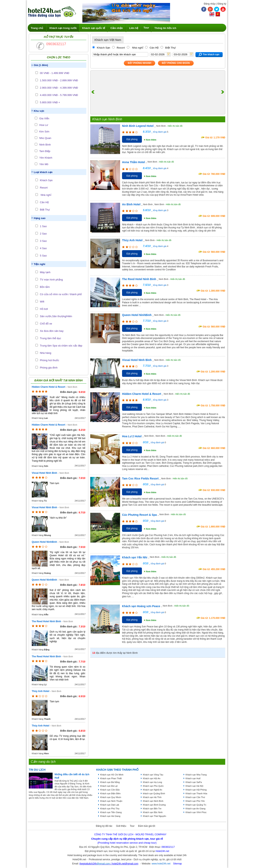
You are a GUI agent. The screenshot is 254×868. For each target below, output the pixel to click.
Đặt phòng (132, 139)
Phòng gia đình (49, 368)
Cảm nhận (117, 28)
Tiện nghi (39, 264)
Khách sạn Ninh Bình (153, 801)
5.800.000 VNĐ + (50, 102)
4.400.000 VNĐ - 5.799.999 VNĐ (59, 95)
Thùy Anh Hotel (40, 691)
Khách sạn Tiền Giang (111, 812)
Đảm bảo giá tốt (147, 826)
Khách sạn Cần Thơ (195, 797)
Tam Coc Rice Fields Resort (140, 479)
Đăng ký (222, 4)
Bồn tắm (45, 287)
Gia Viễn (44, 118)
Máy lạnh (45, 272)
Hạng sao (40, 218)
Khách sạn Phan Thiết (111, 778)
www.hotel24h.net (161, 864)
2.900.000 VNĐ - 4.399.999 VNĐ (59, 88)
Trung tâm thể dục (51, 338)
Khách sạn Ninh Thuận (111, 801)
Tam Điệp (45, 151)
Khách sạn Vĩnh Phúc (196, 812)
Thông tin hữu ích (165, 28)
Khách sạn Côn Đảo (110, 790)
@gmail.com (103, 864)
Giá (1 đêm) (41, 65)
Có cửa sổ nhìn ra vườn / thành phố (61, 294)
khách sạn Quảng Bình (154, 793)
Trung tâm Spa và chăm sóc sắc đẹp (61, 346)
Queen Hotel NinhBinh (44, 542)
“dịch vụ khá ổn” (58, 518)
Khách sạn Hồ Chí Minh (112, 775)
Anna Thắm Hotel (133, 162)
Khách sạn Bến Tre (152, 809)
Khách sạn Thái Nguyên (154, 816)
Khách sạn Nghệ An (152, 790)
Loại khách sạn (43, 172)
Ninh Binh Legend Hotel (138, 126)
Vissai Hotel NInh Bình (44, 473)
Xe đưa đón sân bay (52, 331)
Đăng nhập (210, 4)
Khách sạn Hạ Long (152, 782)
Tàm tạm (54, 483)
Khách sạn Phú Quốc (153, 786)
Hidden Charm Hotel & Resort (49, 387)
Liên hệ (134, 28)
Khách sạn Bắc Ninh (153, 812)
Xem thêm (151, 140)
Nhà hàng (46, 353)
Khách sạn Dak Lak (110, 805)
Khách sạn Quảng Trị (196, 805)
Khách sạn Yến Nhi (135, 557)
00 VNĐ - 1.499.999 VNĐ (55, 73)
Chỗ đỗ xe (46, 324)
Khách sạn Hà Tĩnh (152, 797)
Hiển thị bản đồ (175, 126)
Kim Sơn (44, 132)
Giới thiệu (121, 826)
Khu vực (39, 111)
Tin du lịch (37, 770)
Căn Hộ (44, 202)
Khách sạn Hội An (152, 778)
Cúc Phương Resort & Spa (139, 515)
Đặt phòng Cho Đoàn (176, 63)
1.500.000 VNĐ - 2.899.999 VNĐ (59, 80)
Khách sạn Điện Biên (110, 793)
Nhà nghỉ (46, 195)
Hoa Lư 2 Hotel (132, 436)
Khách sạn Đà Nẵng (110, 782)
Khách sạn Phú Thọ (110, 809)
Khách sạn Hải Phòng (196, 790)
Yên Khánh (46, 158)
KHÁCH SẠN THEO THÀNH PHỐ (117, 770)
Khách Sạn (46, 180)
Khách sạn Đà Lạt (109, 786)
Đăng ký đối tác (104, 826)
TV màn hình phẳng (51, 280)
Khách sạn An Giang (195, 809)
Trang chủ (37, 28)
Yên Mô (44, 164)
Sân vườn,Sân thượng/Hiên (56, 316)
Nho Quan (45, 138)
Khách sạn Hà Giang (110, 816)
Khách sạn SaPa (194, 782)
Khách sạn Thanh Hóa (196, 793)
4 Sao (43, 248)
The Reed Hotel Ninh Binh (46, 621)
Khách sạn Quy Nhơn (111, 797)
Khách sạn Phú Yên (195, 801)
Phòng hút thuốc (50, 360)
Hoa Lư (44, 125)
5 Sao (43, 256)
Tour (146, 28)
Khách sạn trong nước (63, 28)
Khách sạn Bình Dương (154, 805)
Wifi (42, 302)
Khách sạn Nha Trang (196, 775)
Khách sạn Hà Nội (194, 786)
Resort (44, 188)
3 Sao (43, 241)
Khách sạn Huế (193, 778)
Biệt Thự (45, 210)
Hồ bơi (44, 309)
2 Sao (43, 234)
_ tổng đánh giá (159, 132)
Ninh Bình (45, 145)
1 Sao (43, 226)
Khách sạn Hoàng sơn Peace (141, 606)
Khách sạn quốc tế (94, 28)
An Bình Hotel (131, 204)
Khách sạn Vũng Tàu (153, 775)
